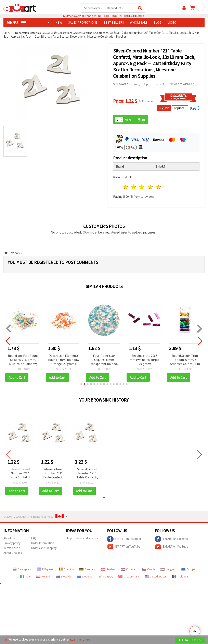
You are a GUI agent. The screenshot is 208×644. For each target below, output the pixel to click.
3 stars (142, 187)
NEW (59, 23)
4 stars (150, 187)
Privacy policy (12, 544)
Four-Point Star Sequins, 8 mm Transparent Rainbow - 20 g (105, 360)
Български (22, 570)
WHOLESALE (139, 23)
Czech (148, 570)
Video (172, 23)
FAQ (34, 539)
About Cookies (13, 553)
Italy (25, 577)
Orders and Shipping (44, 548)
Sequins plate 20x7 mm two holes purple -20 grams (145, 360)
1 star (125, 187)
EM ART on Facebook (124, 540)
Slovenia (85, 577)
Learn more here (81, 640)
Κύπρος (105, 577)
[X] (5, 640)
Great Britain (129, 577)
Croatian (129, 570)
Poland (43, 577)
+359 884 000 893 (132, 16)
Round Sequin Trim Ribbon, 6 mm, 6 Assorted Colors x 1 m (186, 360)
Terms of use (12, 548)
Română (66, 570)
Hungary (168, 570)
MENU (16, 23)
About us (9, 539)
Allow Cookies (190, 640)
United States (156, 577)
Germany (88, 570)
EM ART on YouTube (124, 547)
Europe (188, 570)
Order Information (43, 544)
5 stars (159, 187)
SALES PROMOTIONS (83, 23)
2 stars (134, 187)
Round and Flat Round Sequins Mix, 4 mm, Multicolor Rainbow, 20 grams (24, 360)
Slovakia (63, 577)
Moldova (180, 577)
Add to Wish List (182, 84)
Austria (108, 570)
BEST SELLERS (114, 23)
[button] (81, 384)
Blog (158, 23)
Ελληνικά (45, 570)
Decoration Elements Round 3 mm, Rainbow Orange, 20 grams (64, 360)
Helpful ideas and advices (82, 539)
